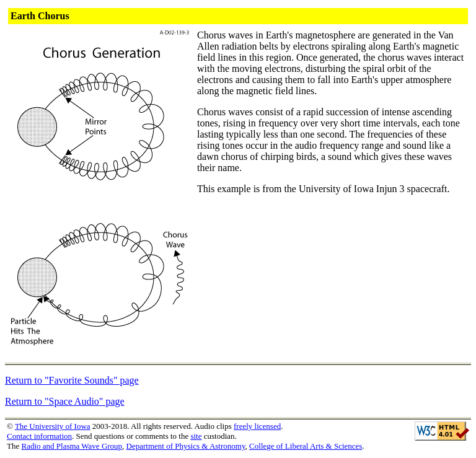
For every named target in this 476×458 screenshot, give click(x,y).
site (196, 436)
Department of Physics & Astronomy (186, 446)
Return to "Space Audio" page (65, 401)
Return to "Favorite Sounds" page (72, 380)
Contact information (39, 436)
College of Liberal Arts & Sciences (306, 446)
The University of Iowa (53, 426)
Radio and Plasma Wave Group (72, 446)
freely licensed (257, 426)
